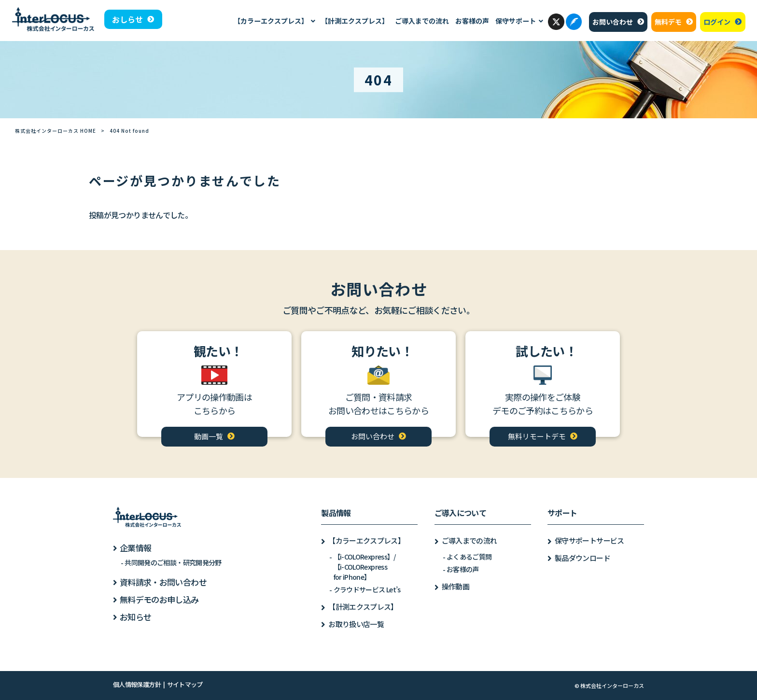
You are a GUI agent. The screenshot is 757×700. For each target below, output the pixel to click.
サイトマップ (185, 684)
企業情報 (135, 548)
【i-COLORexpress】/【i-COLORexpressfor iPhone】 (365, 567)
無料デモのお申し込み (159, 599)
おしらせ (127, 19)
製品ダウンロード (582, 558)
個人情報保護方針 (137, 684)
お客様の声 (463, 569)
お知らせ (135, 617)
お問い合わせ (613, 22)
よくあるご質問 (469, 557)
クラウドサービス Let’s (367, 589)
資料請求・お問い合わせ (163, 582)
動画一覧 (209, 436)
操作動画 (456, 586)
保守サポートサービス (589, 540)
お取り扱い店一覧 (356, 624)
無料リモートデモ (537, 436)
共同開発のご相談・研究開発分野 (173, 562)
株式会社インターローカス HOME (56, 131)
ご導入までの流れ (470, 540)
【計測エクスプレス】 (363, 607)
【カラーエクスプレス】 (366, 540)
